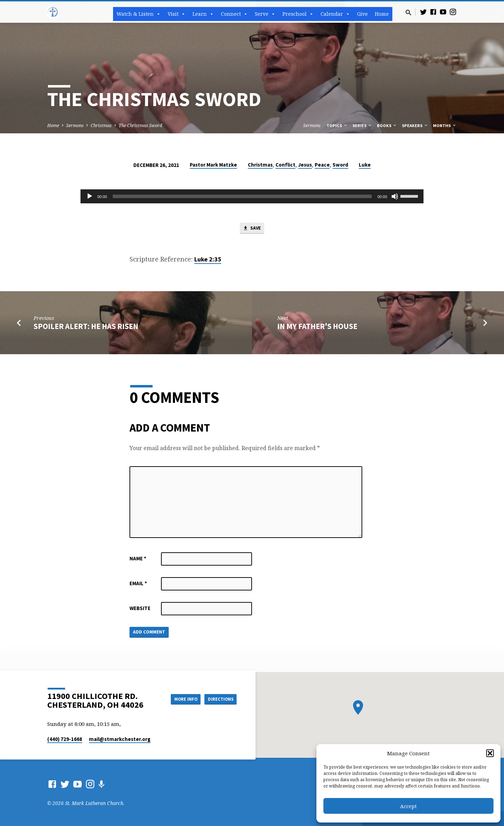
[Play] (90, 196)
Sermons (75, 125)
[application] (252, 196)
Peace (322, 165)
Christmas (101, 125)
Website (140, 609)
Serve (265, 14)
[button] (490, 753)
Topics (337, 125)
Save (252, 229)
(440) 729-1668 (65, 739)
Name (138, 559)
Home (382, 14)
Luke (365, 165)
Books (387, 125)
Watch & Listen (139, 14)
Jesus (305, 165)
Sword (340, 165)
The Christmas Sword (140, 125)
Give (362, 14)
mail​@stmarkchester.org (120, 739)
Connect (234, 14)
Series (362, 125)
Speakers (415, 125)
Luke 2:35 (208, 260)
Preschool (298, 14)
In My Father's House (317, 327)
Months (445, 125)
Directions (219, 699)
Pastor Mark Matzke (213, 165)
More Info (180, 699)
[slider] (242, 196)
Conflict (285, 165)
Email (138, 584)
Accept (408, 806)
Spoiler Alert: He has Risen (86, 327)
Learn (203, 14)
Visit (177, 14)
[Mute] (395, 196)
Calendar (335, 14)
